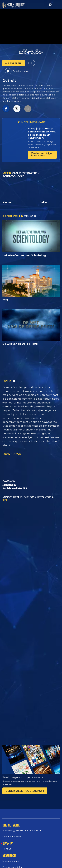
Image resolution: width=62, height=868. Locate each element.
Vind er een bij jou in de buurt (42, 154)
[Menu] (57, 5)
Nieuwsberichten (11, 861)
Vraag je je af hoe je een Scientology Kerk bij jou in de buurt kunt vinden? (42, 133)
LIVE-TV (8, 843)
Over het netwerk (12, 836)
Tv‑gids (7, 849)
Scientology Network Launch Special (22, 830)
